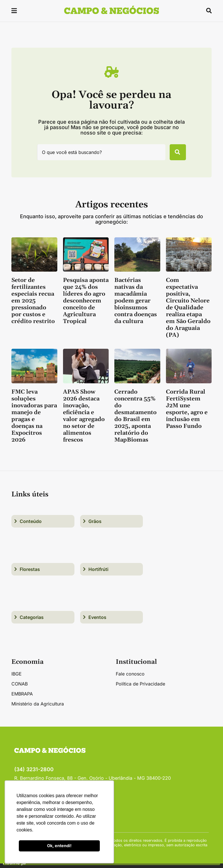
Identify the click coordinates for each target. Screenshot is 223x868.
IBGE (17, 678)
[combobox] (98, 155)
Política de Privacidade (140, 688)
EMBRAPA (22, 698)
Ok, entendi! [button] (59, 846)
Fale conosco (130, 678)
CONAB (20, 688)
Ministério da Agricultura (38, 708)
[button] (15, 12)
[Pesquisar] (175, 155)
